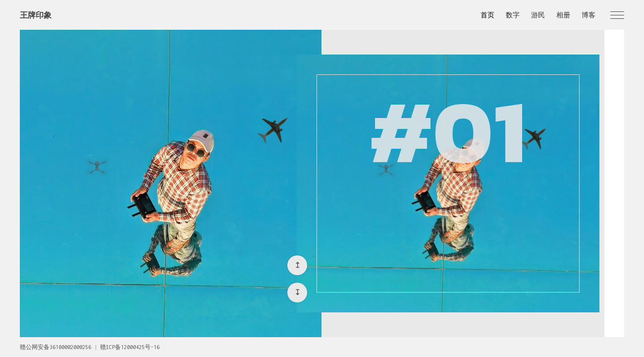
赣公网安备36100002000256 (55, 347)
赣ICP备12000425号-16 (130, 347)
